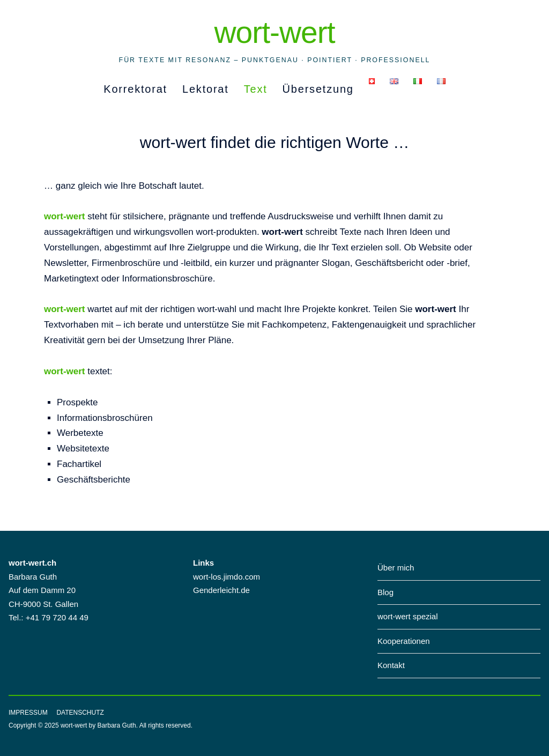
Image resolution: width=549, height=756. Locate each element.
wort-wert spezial (408, 616)
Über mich (396, 568)
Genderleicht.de (221, 590)
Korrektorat (135, 89)
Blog (385, 592)
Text (256, 89)
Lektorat (206, 89)
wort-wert (274, 32)
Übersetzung (318, 89)
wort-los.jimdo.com (227, 577)
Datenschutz (80, 713)
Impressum (28, 713)
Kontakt (391, 665)
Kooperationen (404, 641)
